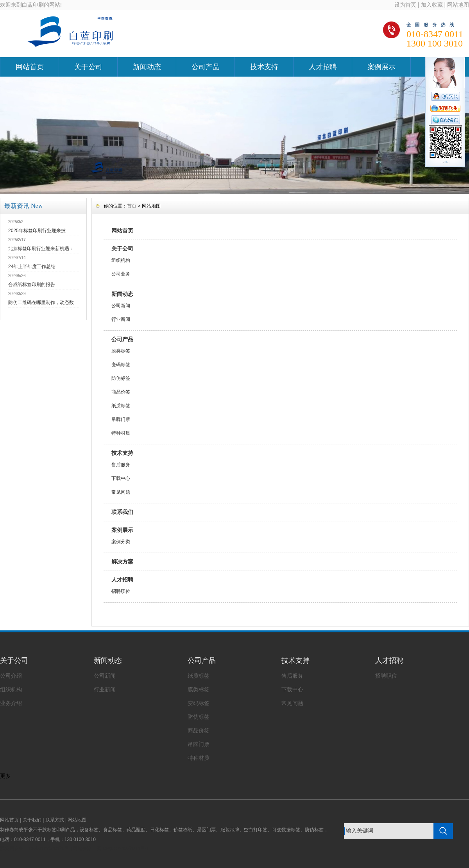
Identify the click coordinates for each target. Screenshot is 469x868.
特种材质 (121, 433)
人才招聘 (323, 67)
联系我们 (122, 512)
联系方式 (55, 820)
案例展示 (381, 67)
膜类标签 (121, 351)
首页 (132, 206)
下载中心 (121, 478)
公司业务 (121, 274)
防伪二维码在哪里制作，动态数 (41, 302)
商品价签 (121, 392)
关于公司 (88, 67)
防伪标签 (121, 378)
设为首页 (405, 5)
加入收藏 (432, 5)
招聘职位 (121, 591)
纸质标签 (121, 406)
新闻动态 (147, 67)
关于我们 (32, 820)
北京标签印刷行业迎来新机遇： (41, 249)
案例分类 (121, 542)
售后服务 (121, 465)
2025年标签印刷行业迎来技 (37, 231)
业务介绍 (11, 703)
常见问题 (121, 492)
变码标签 (121, 365)
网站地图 (458, 5)
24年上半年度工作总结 (32, 267)
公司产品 (206, 67)
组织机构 (121, 260)
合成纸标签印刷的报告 (32, 285)
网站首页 (30, 67)
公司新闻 (121, 306)
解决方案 (122, 562)
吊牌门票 (121, 419)
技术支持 (264, 67)
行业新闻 (121, 319)
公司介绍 (11, 676)
